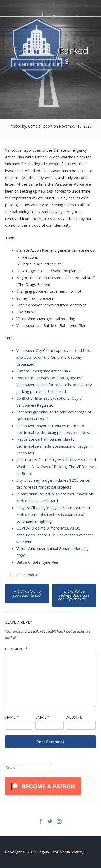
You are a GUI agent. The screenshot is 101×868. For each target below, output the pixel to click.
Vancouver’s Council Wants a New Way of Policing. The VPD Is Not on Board (56, 467)
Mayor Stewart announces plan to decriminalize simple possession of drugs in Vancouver (54, 446)
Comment (16, 649)
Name (12, 717)
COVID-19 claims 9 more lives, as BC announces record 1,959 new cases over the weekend (55, 535)
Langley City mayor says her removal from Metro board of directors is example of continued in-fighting (53, 514)
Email (42, 717)
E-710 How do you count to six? (27, 593)
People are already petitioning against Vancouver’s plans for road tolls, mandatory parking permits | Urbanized (54, 385)
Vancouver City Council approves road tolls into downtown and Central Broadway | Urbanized (53, 357)
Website (74, 717)
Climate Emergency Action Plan (43, 371)
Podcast (33, 575)
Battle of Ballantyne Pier (37, 562)
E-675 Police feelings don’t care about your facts (74, 595)
